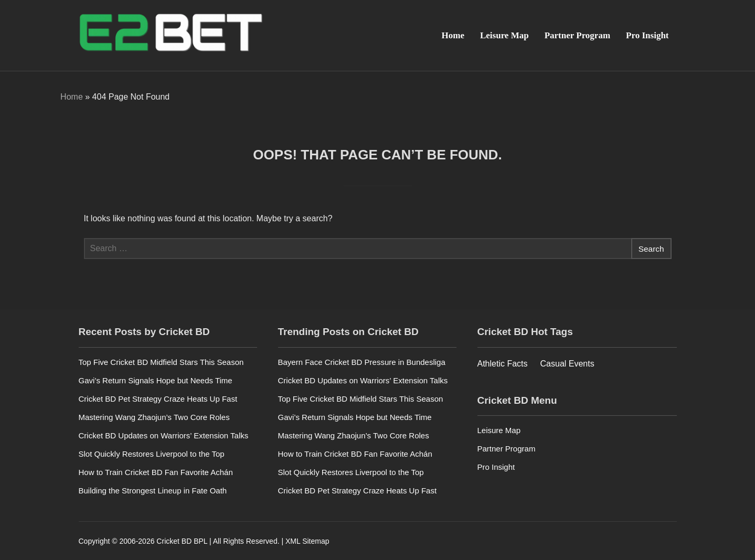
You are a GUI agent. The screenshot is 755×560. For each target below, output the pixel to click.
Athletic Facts (503, 363)
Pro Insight (647, 35)
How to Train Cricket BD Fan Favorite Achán (156, 472)
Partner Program (577, 35)
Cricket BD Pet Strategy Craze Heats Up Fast (158, 398)
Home (453, 35)
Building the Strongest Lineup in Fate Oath (153, 490)
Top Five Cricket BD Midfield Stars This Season (161, 362)
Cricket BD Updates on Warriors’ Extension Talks (164, 435)
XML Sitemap (307, 541)
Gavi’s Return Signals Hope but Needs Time (156, 380)
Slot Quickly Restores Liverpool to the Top (152, 453)
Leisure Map (504, 35)
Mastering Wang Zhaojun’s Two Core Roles (154, 417)
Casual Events (567, 363)
